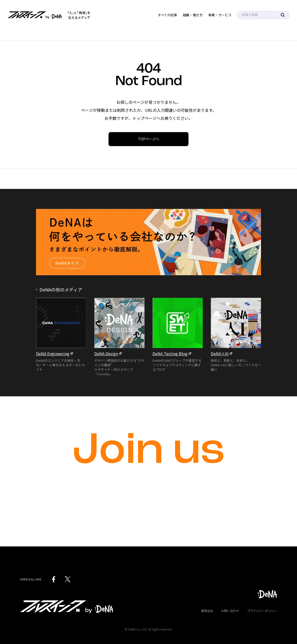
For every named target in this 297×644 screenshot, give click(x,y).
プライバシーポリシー (262, 611)
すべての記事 (167, 15)
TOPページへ (149, 139)
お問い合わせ (230, 611)
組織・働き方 (193, 15)
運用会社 (207, 611)
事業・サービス (220, 15)
